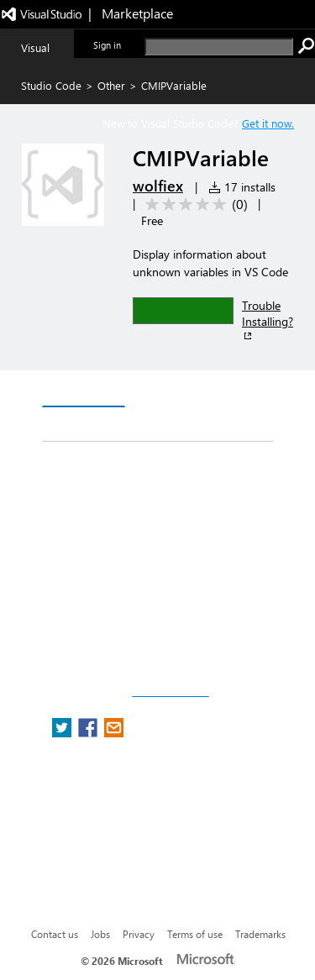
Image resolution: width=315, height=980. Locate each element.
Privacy (139, 934)
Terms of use (195, 934)
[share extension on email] (114, 733)
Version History (185, 391)
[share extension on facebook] (89, 733)
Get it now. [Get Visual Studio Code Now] (268, 123)
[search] (219, 47)
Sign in (107, 45)
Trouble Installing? (268, 320)
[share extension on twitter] (63, 733)
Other (111, 85)
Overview (84, 390)
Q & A (73, 424)
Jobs (100, 934)
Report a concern (170, 692)
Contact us (55, 934)
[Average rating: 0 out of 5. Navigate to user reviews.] (194, 204)
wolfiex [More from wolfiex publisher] (158, 186)
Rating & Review (165, 424)
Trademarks (260, 934)
